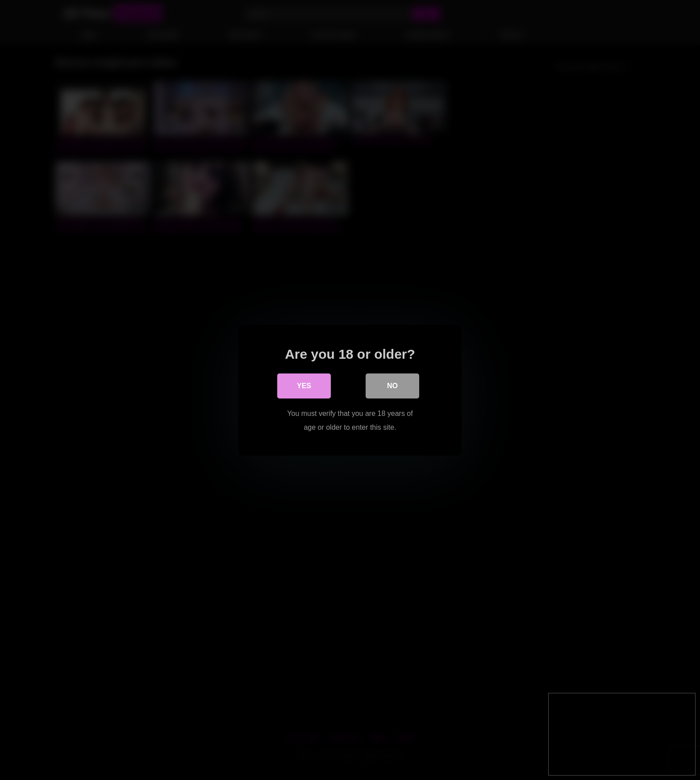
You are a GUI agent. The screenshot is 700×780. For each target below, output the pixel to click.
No (392, 386)
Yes (304, 386)
